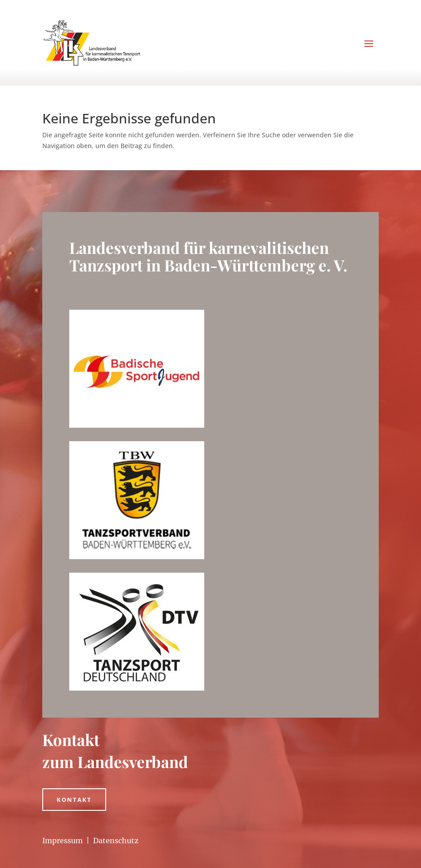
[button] (20, 848)
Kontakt (74, 800)
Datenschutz (116, 841)
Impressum (63, 841)
